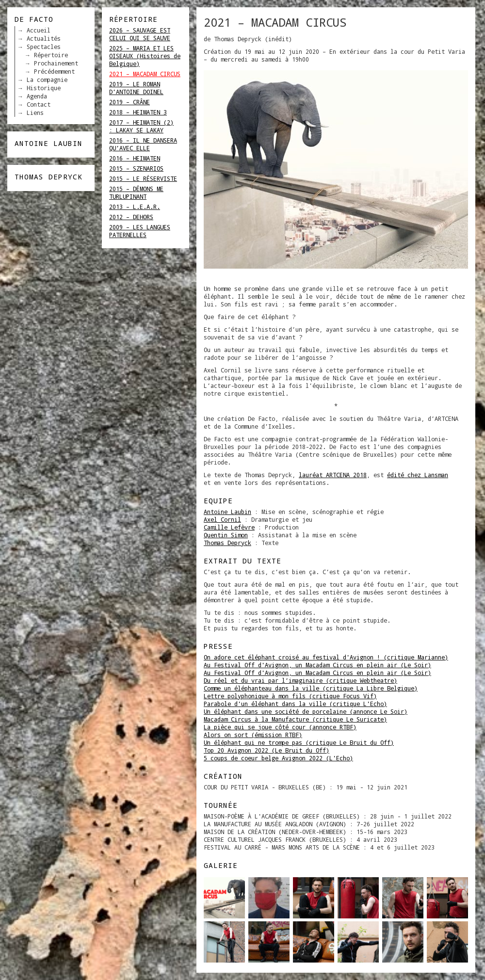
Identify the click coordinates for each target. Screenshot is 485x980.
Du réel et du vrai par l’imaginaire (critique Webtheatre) (300, 680)
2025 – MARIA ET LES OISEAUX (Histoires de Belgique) (145, 56)
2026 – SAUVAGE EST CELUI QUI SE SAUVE (140, 34)
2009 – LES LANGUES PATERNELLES (140, 231)
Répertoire (51, 55)
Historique (44, 88)
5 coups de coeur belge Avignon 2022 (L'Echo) (278, 758)
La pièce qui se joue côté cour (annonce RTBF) (280, 727)
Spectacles (44, 47)
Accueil (39, 30)
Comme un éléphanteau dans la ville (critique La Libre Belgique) (311, 688)
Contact (39, 104)
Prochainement (56, 63)
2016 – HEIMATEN (135, 158)
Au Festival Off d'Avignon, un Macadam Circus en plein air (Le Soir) (317, 665)
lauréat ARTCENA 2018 (333, 475)
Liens (35, 112)
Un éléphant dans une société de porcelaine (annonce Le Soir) (306, 711)
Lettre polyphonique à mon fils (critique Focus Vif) (290, 696)
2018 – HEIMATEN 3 (138, 112)
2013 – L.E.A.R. (135, 207)
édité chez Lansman (418, 475)
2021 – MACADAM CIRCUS (145, 74)
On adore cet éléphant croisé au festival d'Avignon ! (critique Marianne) (326, 657)
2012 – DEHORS (131, 217)
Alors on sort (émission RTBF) (253, 735)
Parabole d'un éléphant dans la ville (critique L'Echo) (295, 704)
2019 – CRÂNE (129, 102)
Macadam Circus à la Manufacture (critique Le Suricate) (295, 719)
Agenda (37, 96)
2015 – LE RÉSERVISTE (143, 178)
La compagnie (47, 80)
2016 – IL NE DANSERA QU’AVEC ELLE (143, 144)
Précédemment (54, 71)
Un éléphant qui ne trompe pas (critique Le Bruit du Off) (299, 742)
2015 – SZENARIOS (136, 168)
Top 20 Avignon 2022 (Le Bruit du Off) (267, 750)
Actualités (44, 38)
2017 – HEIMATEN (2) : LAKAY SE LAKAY (141, 126)
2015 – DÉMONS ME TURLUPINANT (136, 193)
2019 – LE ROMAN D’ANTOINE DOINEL (136, 88)
